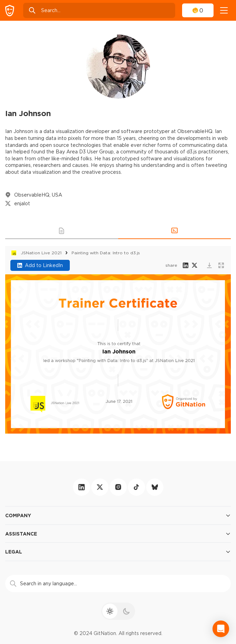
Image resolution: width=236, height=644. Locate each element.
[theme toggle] (118, 611)
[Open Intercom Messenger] (221, 629)
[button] (62, 231)
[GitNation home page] (10, 11)
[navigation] (224, 10)
